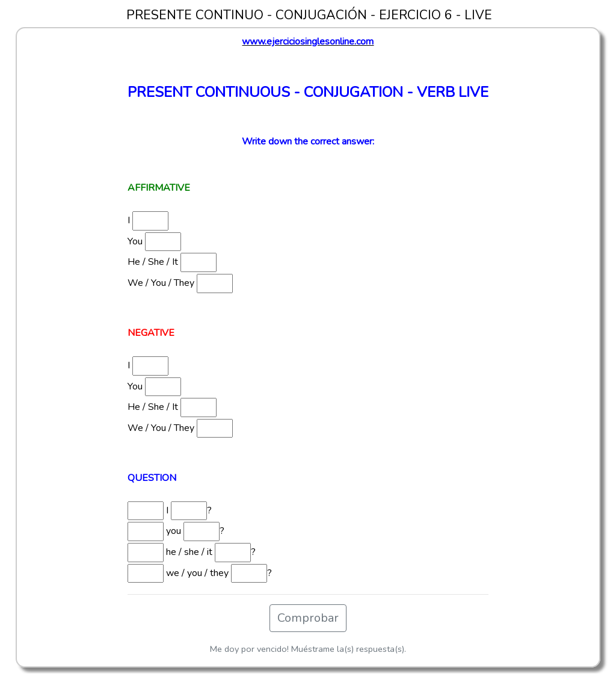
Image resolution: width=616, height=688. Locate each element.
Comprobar (308, 618)
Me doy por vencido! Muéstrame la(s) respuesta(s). (308, 649)
